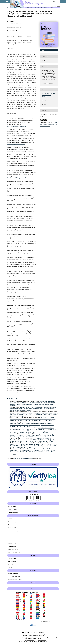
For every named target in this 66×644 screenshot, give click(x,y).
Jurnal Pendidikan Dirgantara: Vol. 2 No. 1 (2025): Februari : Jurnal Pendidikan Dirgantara (32, 441)
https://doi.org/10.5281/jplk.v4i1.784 (16, 144)
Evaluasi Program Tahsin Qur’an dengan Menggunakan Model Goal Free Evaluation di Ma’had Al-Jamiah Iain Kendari (33, 449)
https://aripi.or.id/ (29, 640)
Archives (14, 8)
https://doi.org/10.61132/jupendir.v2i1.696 (20, 37)
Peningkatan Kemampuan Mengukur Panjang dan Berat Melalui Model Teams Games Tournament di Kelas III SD (33, 435)
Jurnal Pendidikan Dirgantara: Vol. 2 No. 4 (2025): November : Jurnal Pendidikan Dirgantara (33, 420)
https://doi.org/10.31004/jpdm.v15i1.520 (17, 178)
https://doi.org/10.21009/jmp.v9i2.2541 (17, 126)
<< (8, 455)
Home (9, 8)
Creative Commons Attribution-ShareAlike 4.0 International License (49, 124)
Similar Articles (12, 398)
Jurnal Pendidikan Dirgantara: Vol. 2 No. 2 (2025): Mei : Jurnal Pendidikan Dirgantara (32, 436)
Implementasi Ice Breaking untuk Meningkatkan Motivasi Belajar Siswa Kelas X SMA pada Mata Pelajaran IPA (31, 439)
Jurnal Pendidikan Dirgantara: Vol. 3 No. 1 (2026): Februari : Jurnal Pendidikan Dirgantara (33, 451)
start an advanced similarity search (24, 458)
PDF (43, 50)
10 (17, 455)
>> (19, 455)
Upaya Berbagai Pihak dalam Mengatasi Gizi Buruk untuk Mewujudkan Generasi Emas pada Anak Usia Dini (32, 418)
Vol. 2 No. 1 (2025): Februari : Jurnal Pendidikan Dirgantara (34, 8)
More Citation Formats (48, 83)
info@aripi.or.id (42, 640)
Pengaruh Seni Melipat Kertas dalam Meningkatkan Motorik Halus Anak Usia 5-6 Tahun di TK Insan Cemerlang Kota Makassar (33, 403)
